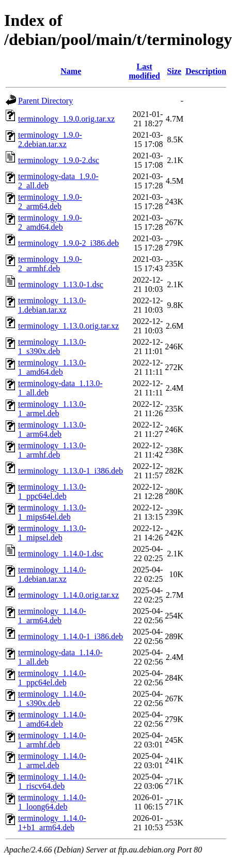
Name (71, 71)
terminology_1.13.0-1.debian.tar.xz (52, 305)
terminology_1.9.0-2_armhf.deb (50, 264)
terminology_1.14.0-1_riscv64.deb (52, 781)
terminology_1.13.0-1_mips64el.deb (52, 512)
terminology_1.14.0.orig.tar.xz (68, 595)
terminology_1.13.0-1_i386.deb (71, 471)
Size (174, 71)
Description (206, 71)
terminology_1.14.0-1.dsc (61, 554)
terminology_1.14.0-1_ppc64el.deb (52, 678)
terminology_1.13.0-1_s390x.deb (52, 347)
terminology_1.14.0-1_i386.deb (71, 636)
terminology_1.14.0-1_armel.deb (52, 761)
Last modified (144, 71)
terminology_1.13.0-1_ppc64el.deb (52, 491)
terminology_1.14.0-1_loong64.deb (52, 802)
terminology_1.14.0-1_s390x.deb (52, 698)
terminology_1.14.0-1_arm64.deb (52, 616)
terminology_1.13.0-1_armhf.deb (52, 450)
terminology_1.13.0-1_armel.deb (52, 409)
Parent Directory (45, 101)
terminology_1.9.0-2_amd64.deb (50, 222)
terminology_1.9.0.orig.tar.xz (66, 119)
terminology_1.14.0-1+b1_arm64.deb (52, 823)
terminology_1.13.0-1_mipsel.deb (52, 533)
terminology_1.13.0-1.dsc (61, 284)
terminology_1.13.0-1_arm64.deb (52, 429)
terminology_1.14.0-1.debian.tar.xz (52, 574)
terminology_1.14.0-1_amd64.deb (52, 719)
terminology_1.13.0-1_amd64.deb (52, 367)
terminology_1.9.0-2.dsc (59, 160)
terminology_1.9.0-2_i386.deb (68, 243)
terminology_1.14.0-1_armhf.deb (52, 740)
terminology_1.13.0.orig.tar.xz (68, 326)
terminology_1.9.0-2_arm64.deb (50, 202)
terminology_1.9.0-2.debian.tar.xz (50, 139)
